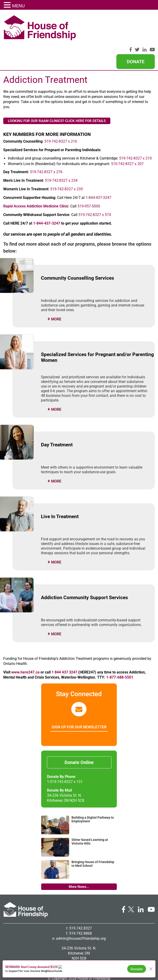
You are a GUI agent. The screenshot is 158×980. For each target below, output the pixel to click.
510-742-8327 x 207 (127, 136)
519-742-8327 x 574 (95, 186)
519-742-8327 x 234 (61, 152)
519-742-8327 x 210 (135, 130)
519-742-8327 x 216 (61, 113)
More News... (79, 858)
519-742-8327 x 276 (46, 144)
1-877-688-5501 (120, 649)
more (56, 291)
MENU (18, 6)
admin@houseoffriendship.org (81, 910)
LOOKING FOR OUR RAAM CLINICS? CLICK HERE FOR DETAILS (57, 93)
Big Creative (87, 955)
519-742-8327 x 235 (67, 161)
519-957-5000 (89, 178)
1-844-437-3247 (98, 169)
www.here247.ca (25, 644)
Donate (136, 29)
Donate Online (79, 734)
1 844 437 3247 (64, 644)
